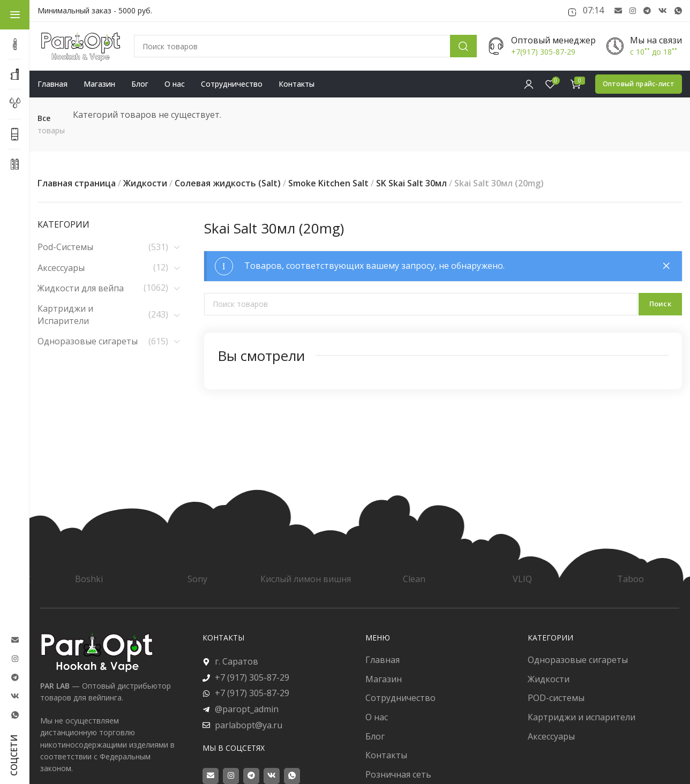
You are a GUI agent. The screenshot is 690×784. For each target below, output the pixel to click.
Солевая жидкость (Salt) (228, 183)
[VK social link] (663, 11)
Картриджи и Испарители (65, 314)
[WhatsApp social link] (678, 11)
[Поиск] (305, 46)
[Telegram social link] (647, 11)
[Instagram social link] (633, 11)
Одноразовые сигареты (88, 341)
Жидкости (145, 183)
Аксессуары (61, 268)
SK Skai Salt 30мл (411, 183)
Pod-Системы (65, 247)
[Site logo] (80, 46)
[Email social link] (618, 11)
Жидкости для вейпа (81, 288)
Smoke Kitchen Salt (328, 183)
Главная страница (77, 183)
